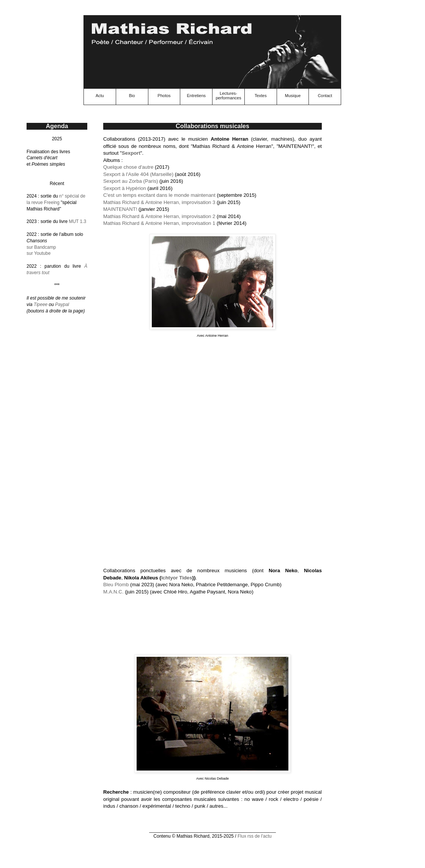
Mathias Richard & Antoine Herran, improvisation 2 (159, 216)
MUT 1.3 (77, 221)
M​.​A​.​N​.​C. (113, 592)
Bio (132, 96)
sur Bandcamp (41, 247)
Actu (100, 96)
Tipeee (41, 305)
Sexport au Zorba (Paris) (131, 181)
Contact (325, 96)
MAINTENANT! (120, 209)
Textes (261, 96)
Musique (293, 96)
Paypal (62, 305)
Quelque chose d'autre (128, 167)
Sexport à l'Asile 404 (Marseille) (138, 174)
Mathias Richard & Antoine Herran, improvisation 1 (159, 223)
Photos (164, 96)
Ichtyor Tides (177, 578)
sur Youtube (39, 253)
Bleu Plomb (116, 585)
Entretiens (196, 96)
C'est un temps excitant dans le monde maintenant (159, 195)
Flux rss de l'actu (255, 836)
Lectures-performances (228, 96)
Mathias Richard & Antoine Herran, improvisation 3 (159, 202)
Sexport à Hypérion (125, 188)
